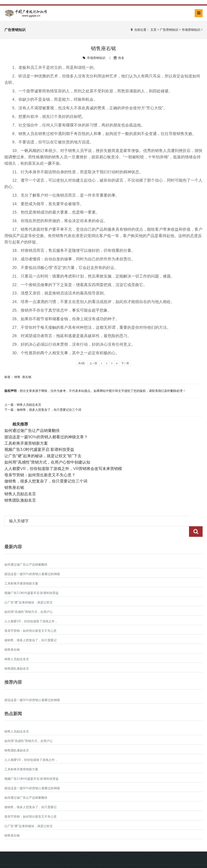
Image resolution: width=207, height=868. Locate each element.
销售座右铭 (14, 488)
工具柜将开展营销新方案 (26, 443)
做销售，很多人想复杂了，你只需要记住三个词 (49, 410)
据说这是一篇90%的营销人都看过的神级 (32, 563)
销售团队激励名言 (20, 500)
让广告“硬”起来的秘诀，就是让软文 (29, 592)
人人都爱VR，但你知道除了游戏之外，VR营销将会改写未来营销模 (63, 469)
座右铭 (27, 377)
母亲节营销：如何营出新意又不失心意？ (40, 475)
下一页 (125, 363)
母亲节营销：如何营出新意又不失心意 (31, 620)
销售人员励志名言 (29, 405)
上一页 (93, 363)
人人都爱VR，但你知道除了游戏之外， (31, 611)
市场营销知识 (191, 30)
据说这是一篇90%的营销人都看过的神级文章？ (46, 437)
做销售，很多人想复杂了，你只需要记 (31, 630)
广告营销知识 (169, 30)
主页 (153, 30)
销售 (17, 377)
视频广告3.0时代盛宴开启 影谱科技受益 (39, 450)
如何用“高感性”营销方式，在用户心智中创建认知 (47, 462)
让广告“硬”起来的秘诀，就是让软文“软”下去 (43, 456)
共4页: (82, 363)
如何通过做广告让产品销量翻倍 (32, 431)
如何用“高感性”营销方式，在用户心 (29, 601)
